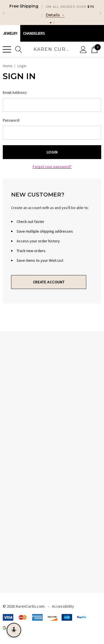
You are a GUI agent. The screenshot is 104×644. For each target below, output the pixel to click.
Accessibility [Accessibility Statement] (63, 606)
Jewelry (10, 33)
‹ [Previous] (4, 12)
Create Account (49, 282)
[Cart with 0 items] (94, 49)
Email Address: (15, 92)
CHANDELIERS (34, 33)
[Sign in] (83, 49)
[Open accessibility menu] (14, 630)
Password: (11, 120)
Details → (55, 15)
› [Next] (100, 12)
